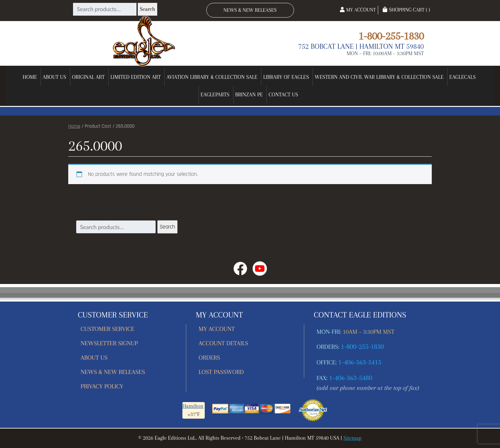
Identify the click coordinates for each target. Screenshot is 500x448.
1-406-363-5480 (351, 378)
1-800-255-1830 (391, 36)
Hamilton (193, 406)
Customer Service (108, 329)
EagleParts (215, 95)
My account (217, 329)
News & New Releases (250, 10)
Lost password (221, 372)
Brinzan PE (249, 95)
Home (30, 77)
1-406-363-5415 (360, 362)
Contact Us (283, 95)
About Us (55, 77)
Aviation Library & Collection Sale (212, 77)
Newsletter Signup (109, 343)
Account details (224, 343)
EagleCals (463, 77)
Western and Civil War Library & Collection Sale (379, 77)
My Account (358, 10)
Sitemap (353, 438)
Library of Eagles (286, 77)
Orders (209, 358)
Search (147, 9)
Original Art (88, 77)
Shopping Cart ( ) (406, 10)
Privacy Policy (102, 386)
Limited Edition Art (136, 77)
